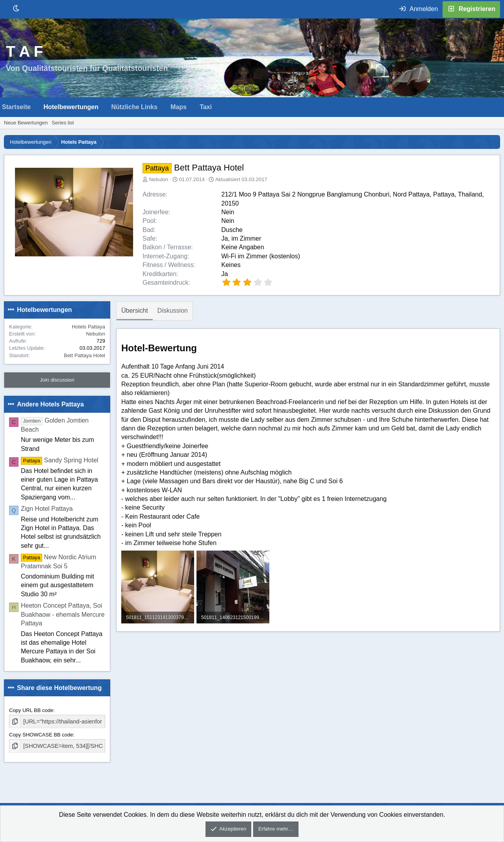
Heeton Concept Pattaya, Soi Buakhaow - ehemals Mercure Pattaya (63, 614)
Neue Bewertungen (26, 123)
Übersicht (135, 311)
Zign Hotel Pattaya (47, 509)
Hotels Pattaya (88, 327)
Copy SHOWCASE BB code (41, 734)
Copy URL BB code (31, 710)
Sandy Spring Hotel (60, 460)
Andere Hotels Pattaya (50, 404)
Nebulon (159, 179)
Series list (63, 123)
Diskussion (173, 311)
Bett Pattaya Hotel (84, 355)
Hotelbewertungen (71, 107)
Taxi (206, 107)
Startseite (16, 107)
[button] (37, 107)
